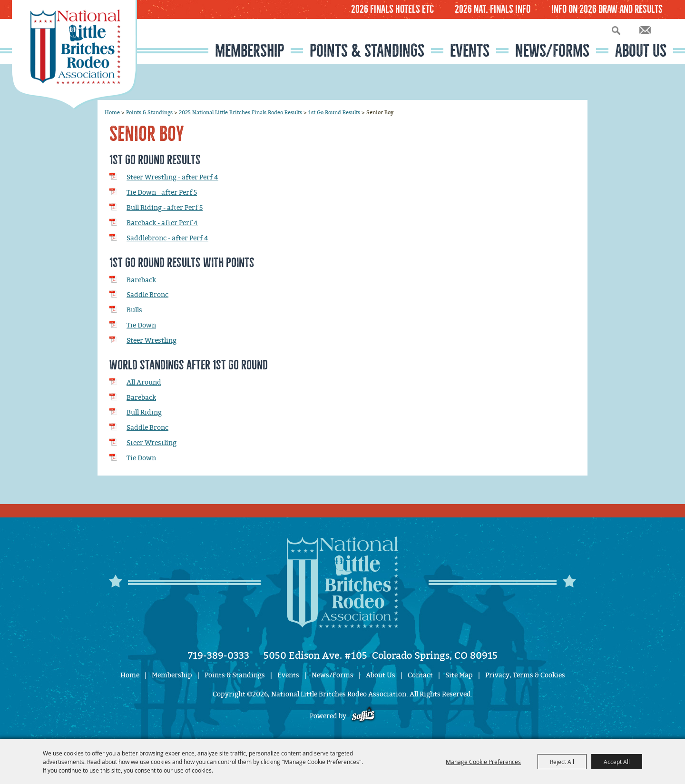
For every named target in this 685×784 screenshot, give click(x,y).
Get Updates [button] (645, 30)
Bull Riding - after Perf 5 (165, 208)
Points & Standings (367, 51)
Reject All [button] (562, 762)
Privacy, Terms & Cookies (525, 675)
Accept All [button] (617, 762)
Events (470, 51)
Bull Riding (144, 412)
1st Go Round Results (334, 112)
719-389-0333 (219, 655)
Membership (250, 51)
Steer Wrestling (152, 341)
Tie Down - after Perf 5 (162, 193)
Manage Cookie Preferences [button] (483, 762)
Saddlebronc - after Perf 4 (167, 238)
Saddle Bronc (147, 295)
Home (112, 112)
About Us (641, 51)
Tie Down (141, 325)
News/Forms (552, 51)
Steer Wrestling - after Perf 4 (172, 177)
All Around (144, 382)
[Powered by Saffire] (363, 716)
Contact (420, 675)
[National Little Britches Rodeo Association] (74, 55)
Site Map (459, 675)
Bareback (141, 280)
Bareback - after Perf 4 (162, 223)
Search (616, 30)
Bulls (134, 310)
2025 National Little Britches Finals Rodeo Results (240, 112)
